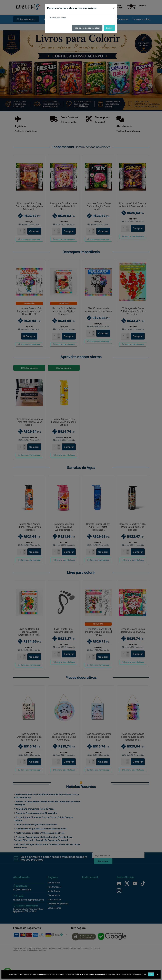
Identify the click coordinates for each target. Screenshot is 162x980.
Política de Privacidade (84, 974)
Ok (151, 974)
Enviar (109, 28)
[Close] (114, 8)
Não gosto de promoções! (87, 28)
